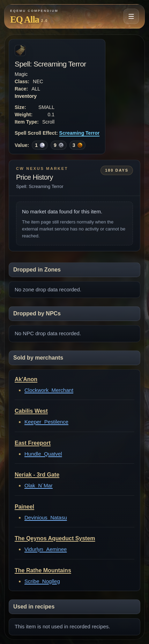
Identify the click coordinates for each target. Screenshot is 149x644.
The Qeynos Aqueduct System (55, 538)
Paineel (24, 507)
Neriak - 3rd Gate (37, 475)
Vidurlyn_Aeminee (46, 549)
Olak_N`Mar (39, 485)
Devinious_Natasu (46, 517)
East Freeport (33, 443)
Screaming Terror (80, 133)
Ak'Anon (26, 379)
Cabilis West (31, 411)
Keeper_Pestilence (46, 422)
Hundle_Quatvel (43, 454)
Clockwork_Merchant (49, 390)
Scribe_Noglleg (42, 581)
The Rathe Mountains (43, 570)
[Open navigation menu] (131, 16)
